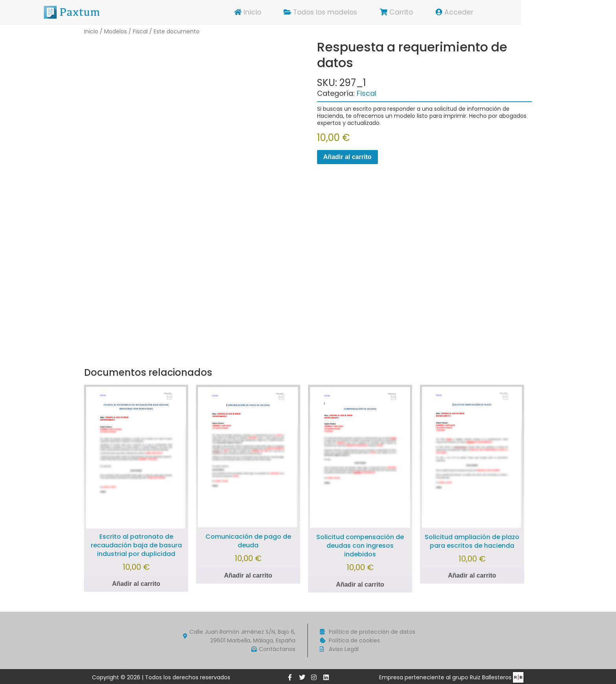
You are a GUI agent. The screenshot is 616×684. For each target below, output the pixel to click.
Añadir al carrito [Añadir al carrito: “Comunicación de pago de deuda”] (248, 575)
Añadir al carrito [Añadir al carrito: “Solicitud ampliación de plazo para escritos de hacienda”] (472, 575)
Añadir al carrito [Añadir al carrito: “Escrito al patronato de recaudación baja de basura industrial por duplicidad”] (136, 584)
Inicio (288, 12)
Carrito (441, 12)
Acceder (501, 12)
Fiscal (140, 31)
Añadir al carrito (347, 157)
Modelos (115, 31)
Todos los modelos (363, 12)
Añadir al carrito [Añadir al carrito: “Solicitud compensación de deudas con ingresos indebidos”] (360, 584)
